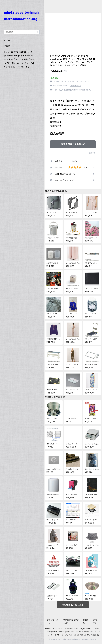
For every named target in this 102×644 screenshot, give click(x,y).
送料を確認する (76, 86)
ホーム (7, 40)
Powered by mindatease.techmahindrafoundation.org (73, 639)
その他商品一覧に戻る (73, 605)
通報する (92, 153)
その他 (74, 161)
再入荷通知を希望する (73, 144)
